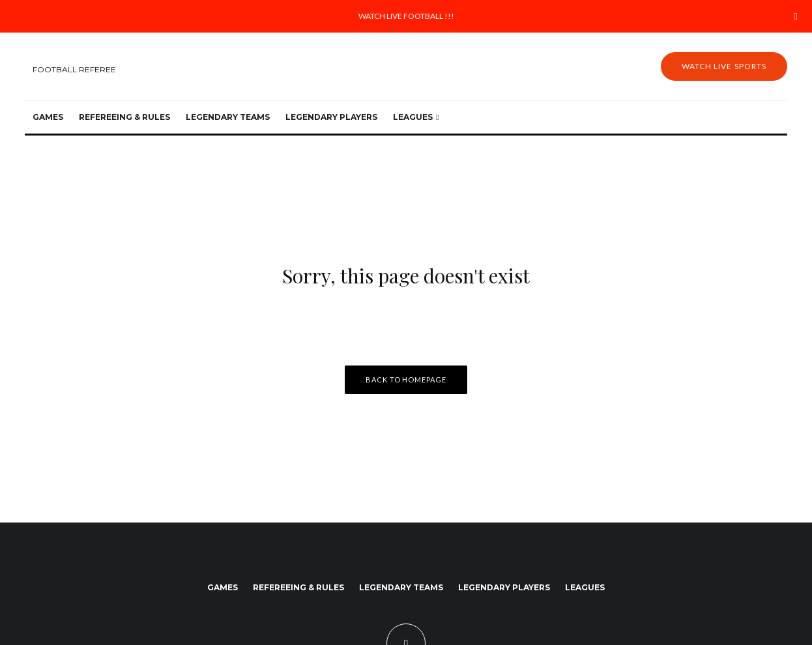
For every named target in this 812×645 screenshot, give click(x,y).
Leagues (413, 117)
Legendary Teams (228, 117)
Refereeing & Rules (124, 117)
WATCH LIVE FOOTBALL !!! (406, 16)
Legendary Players (331, 117)
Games (48, 117)
